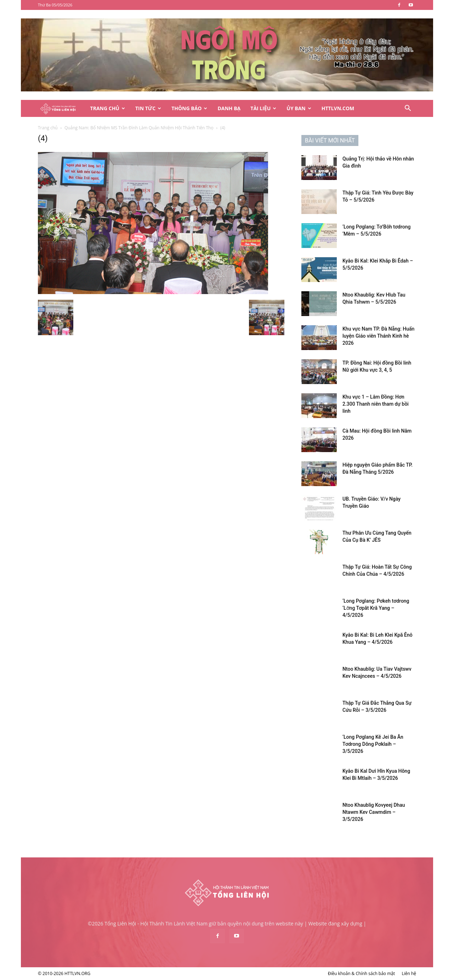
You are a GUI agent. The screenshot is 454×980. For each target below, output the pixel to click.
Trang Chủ (108, 108)
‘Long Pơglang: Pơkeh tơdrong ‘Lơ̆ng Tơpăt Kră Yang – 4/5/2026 (376, 608)
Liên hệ (409, 973)
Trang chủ (48, 128)
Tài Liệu (263, 108)
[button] (408, 109)
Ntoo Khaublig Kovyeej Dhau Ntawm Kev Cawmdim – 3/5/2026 (374, 812)
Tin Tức (148, 108)
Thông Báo (189, 108)
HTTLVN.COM (338, 108)
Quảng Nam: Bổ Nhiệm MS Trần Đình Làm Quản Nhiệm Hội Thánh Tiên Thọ (139, 128)
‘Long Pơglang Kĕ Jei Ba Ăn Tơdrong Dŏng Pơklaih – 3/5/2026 (373, 744)
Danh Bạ (229, 108)
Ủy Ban (299, 108)
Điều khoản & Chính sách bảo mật (362, 973)
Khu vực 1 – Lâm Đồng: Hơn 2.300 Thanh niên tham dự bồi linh (376, 404)
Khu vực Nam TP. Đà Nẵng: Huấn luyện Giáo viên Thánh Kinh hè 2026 (378, 336)
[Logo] (62, 109)
